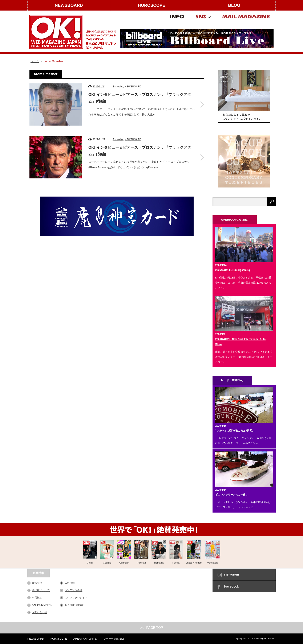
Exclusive (118, 87)
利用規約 (37, 598)
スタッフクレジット (76, 598)
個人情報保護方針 (75, 605)
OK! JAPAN (252, 639)
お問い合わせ (40, 612)
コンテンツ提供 (73, 590)
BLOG (234, 5)
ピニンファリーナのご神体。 (232, 495)
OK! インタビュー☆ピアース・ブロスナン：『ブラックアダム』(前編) (140, 151)
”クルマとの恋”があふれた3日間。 (235, 431)
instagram (231, 574)
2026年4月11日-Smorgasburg (233, 270)
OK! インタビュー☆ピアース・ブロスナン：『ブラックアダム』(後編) (140, 98)
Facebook (231, 586)
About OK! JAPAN (42, 605)
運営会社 (37, 583)
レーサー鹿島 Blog (114, 639)
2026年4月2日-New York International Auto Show (240, 342)
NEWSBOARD (69, 5)
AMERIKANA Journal (85, 639)
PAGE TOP (151, 628)
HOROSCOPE (151, 5)
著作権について (41, 590)
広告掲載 (70, 583)
